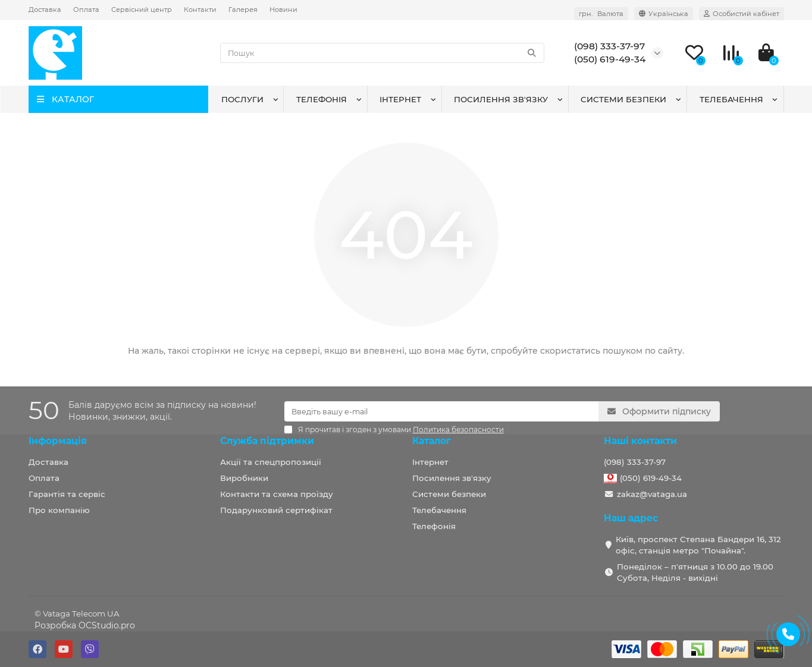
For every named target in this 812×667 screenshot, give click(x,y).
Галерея (243, 10)
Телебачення (731, 99)
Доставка (45, 10)
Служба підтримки (267, 441)
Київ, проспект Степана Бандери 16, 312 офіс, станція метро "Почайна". (698, 545)
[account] (742, 14)
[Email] (442, 411)
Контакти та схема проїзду (277, 494)
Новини (283, 10)
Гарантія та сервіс (67, 494)
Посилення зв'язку (501, 99)
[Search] (382, 53)
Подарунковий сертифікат (276, 510)
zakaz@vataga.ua (652, 494)
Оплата (86, 10)
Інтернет (400, 99)
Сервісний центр (142, 10)
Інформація (58, 441)
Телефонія (322, 99)
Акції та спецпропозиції (271, 462)
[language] (664, 14)
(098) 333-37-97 (635, 462)
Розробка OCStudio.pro (85, 625)
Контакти (200, 10)
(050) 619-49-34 (651, 478)
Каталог (432, 441)
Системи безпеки (623, 99)
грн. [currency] (601, 14)
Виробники (244, 478)
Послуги (242, 99)
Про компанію (59, 510)
